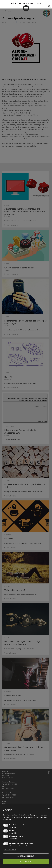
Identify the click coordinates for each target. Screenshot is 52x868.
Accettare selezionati (26, 856)
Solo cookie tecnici (10, 850)
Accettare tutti (26, 861)
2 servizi (13, 827)
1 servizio (13, 833)
